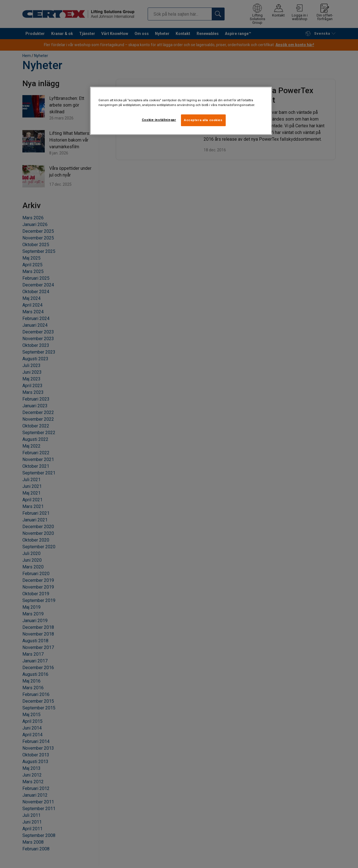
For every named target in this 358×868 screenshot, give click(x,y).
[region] (181, 111)
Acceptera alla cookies (203, 120)
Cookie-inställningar (159, 120)
